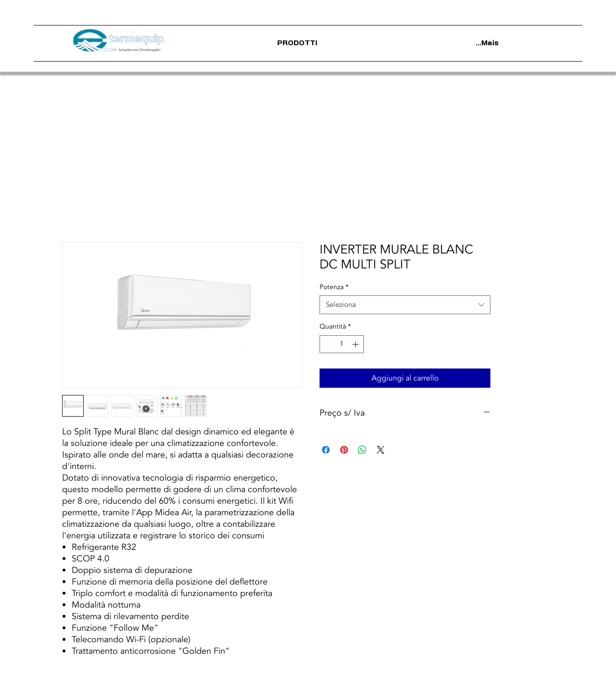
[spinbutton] (342, 344)
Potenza (334, 287)
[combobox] (405, 305)
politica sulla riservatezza (302, 691)
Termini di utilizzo (236, 691)
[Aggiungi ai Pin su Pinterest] (344, 450)
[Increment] (356, 344)
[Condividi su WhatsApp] (362, 450)
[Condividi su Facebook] (326, 450)
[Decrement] (327, 344)
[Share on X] (381, 450)
